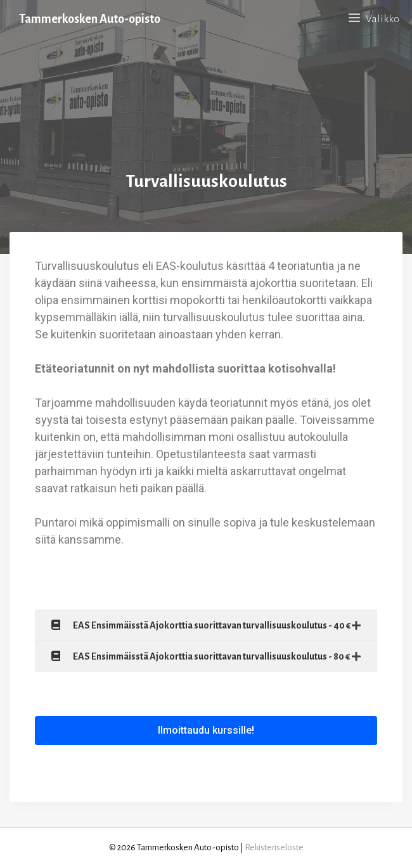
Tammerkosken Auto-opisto (90, 19)
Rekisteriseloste (274, 847)
